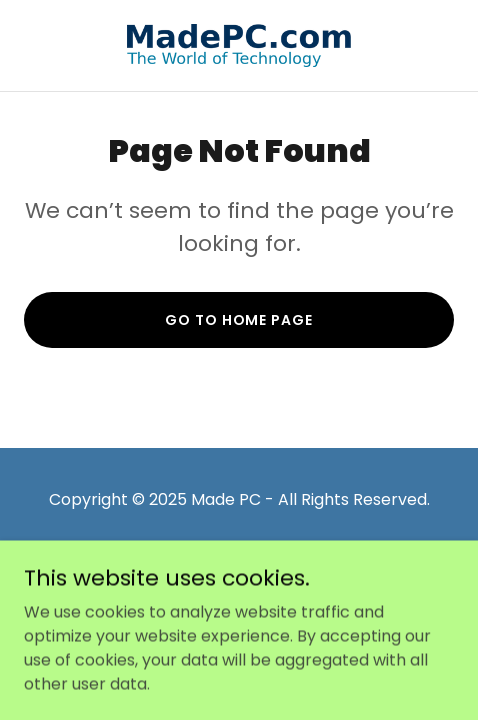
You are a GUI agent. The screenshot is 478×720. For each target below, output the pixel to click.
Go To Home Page (238, 320)
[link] (239, 45)
